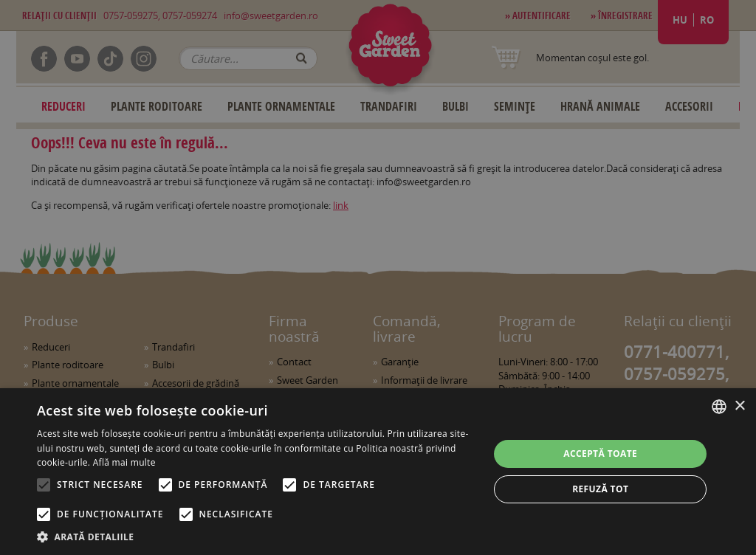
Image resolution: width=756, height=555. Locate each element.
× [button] (739, 406)
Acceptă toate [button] (600, 454)
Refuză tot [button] (600, 489)
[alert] (378, 277)
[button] (256, 537)
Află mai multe (124, 462)
